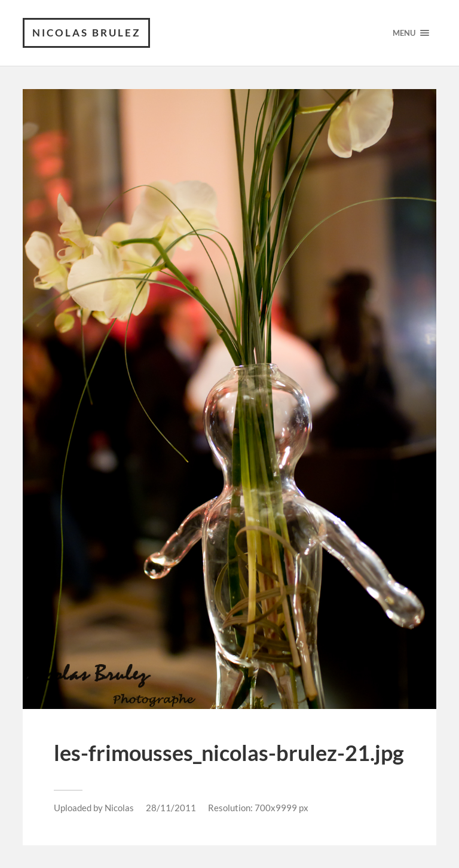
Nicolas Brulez (86, 33)
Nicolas (119, 808)
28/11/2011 (171, 808)
